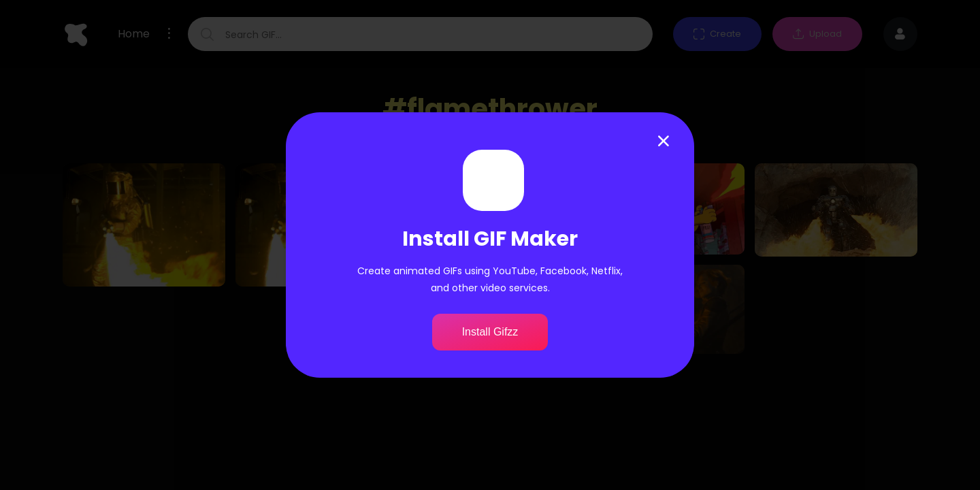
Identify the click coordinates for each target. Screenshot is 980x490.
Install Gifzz (490, 332)
